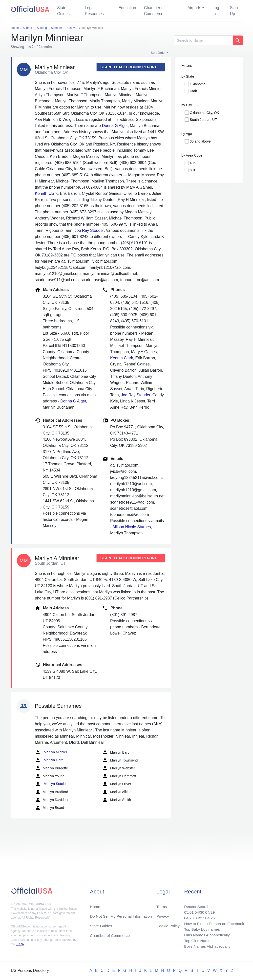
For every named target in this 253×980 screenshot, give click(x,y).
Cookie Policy (168, 924)
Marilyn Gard (49, 760)
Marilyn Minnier (51, 752)
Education (127, 8)
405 (193, 163)
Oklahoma (198, 84)
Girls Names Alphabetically (206, 934)
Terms (162, 905)
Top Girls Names (197, 940)
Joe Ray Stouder (89, 230)
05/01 (187, 911)
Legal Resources (94, 11)
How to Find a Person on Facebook (213, 922)
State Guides (63, 11)
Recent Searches (197, 905)
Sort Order (158, 53)
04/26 (209, 916)
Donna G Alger (115, 126)
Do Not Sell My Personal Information (122, 915)
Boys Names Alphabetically (206, 946)
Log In (216, 11)
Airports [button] (194, 8)
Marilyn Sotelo (50, 784)
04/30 (198, 911)
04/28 (187, 916)
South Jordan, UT (203, 120)
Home (95, 905)
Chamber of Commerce (154, 11)
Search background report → (131, 67)
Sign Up (234, 11)
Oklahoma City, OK (204, 113)
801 (193, 170)
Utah (193, 91)
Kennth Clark (46, 193)
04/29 (209, 911)
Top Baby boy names (200, 928)
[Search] (204, 40)
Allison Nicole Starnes (132, 527)
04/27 (198, 916)
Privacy (163, 915)
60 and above (200, 141)
